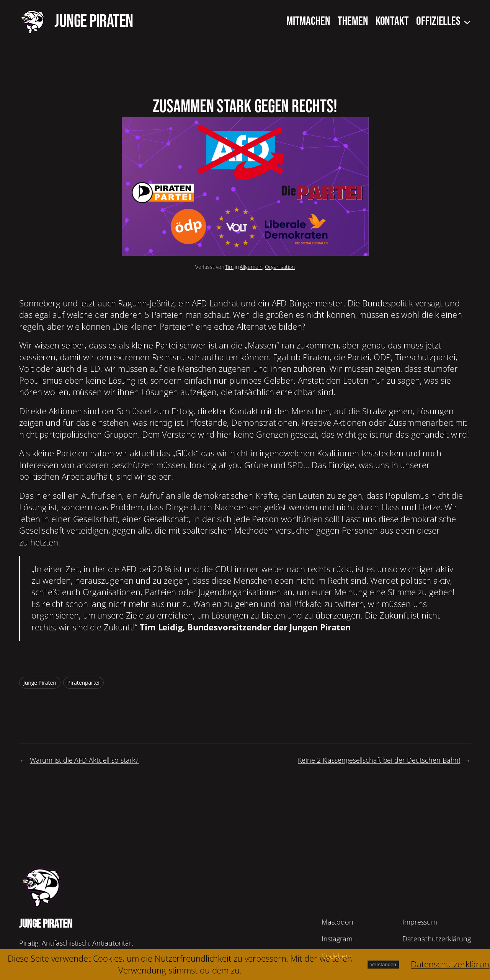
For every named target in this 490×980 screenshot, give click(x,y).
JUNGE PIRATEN (94, 21)
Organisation (280, 267)
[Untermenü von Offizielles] (467, 22)
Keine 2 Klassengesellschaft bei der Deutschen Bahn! (379, 760)
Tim (229, 267)
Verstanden (383, 965)
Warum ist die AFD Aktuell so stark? (84, 760)
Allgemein (251, 267)
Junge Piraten (40, 683)
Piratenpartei (83, 683)
